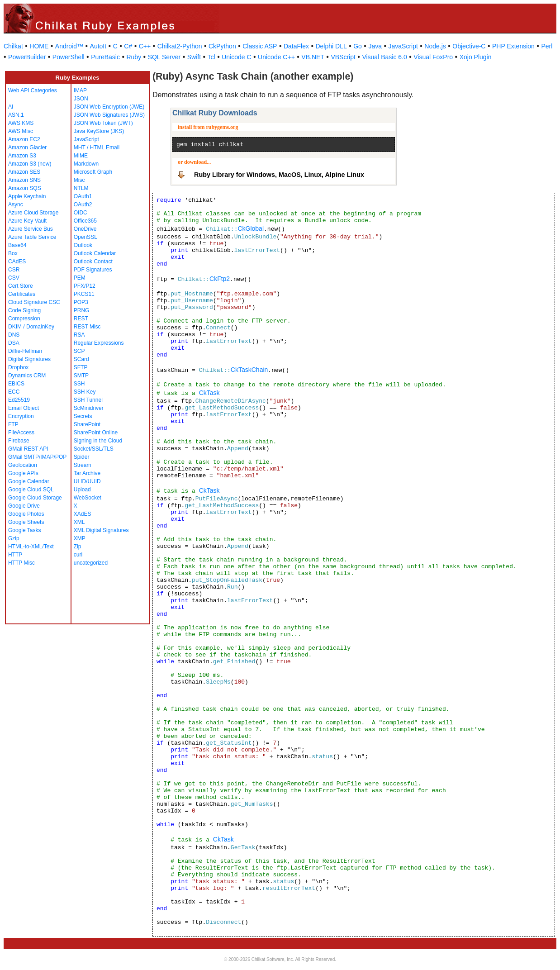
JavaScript (403, 46)
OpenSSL (85, 237)
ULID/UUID (87, 481)
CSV (14, 278)
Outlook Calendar (95, 253)
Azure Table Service (32, 237)
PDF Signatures (93, 270)
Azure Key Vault (27, 221)
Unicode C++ (276, 57)
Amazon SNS (24, 180)
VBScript (343, 57)
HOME (39, 46)
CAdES (17, 262)
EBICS (16, 384)
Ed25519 (19, 400)
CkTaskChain (249, 370)
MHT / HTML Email (97, 147)
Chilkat (13, 46)
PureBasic (105, 57)
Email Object (24, 408)
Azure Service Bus (31, 229)
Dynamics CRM (27, 376)
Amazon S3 (22, 156)
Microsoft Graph (93, 172)
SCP (79, 351)
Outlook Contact (93, 262)
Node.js (435, 46)
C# (128, 46)
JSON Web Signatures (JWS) (109, 115)
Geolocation (23, 465)
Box (13, 253)
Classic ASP (260, 46)
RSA (79, 335)
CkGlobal (251, 228)
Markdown (86, 164)
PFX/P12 (85, 286)
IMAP (80, 90)
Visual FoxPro (433, 57)
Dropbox (18, 367)
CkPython (222, 46)
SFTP (81, 367)
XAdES (83, 514)
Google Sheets (26, 522)
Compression (24, 319)
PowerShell (69, 57)
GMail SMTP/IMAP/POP (37, 457)
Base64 (17, 245)
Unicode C (236, 57)
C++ (145, 46)
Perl (547, 46)
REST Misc (87, 327)
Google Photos (26, 514)
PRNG (82, 310)
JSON (81, 99)
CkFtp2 (220, 279)
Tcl (211, 57)
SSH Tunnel (88, 400)
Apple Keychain (27, 196)
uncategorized (91, 563)
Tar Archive (87, 473)
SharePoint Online (96, 433)
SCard (81, 359)
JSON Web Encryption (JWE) (109, 107)
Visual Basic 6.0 (384, 57)
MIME (81, 156)
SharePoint (87, 424)
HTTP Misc (21, 563)
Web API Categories (33, 90)
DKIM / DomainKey (31, 327)
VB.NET (313, 57)
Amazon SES (24, 172)
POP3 (81, 302)
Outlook (83, 245)
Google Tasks (25, 530)
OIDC (81, 213)
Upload (82, 490)
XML (79, 522)
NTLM (81, 188)
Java (375, 46)
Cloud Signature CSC (34, 302)
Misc (79, 180)
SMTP (81, 376)
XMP (80, 538)
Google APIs (23, 473)
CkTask (209, 393)
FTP (13, 424)
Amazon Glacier (27, 147)
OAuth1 (83, 196)
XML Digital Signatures (101, 530)
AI (11, 107)
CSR (14, 270)
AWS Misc (21, 131)
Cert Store (21, 286)
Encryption (21, 416)
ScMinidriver (89, 408)
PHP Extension (513, 46)
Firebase (19, 441)
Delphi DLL (331, 46)
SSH (79, 384)
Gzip (14, 538)
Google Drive (24, 506)
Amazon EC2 (24, 139)
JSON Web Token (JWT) (103, 123)
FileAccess (21, 433)
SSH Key (85, 392)
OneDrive (85, 229)
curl (78, 555)
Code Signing (24, 310)
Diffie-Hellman (25, 351)
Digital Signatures (29, 359)
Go (358, 46)
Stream (83, 465)
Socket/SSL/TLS (94, 449)
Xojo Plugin (476, 57)
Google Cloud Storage (35, 498)
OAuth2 (83, 204)
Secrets (83, 416)
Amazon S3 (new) (30, 164)
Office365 (85, 221)
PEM (80, 278)
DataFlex (296, 46)
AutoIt (98, 46)
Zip (78, 547)
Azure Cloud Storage (33, 213)
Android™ (69, 46)
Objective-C (469, 46)
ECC (14, 392)
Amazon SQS (25, 188)
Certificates (22, 294)
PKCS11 (84, 294)
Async (16, 204)
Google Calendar (29, 481)
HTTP (15, 555)
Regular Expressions (99, 343)
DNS (14, 335)
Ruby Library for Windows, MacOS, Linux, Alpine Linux (279, 175)
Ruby (134, 57)
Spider (82, 457)
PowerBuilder (27, 57)
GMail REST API (28, 449)
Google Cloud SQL (31, 490)
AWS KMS (21, 123)
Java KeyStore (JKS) (99, 131)
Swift (194, 57)
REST (81, 319)
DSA (14, 343)
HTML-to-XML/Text (31, 547)
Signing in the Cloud (98, 441)
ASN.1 (16, 115)
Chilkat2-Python (180, 46)
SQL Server (164, 57)
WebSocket (88, 498)
